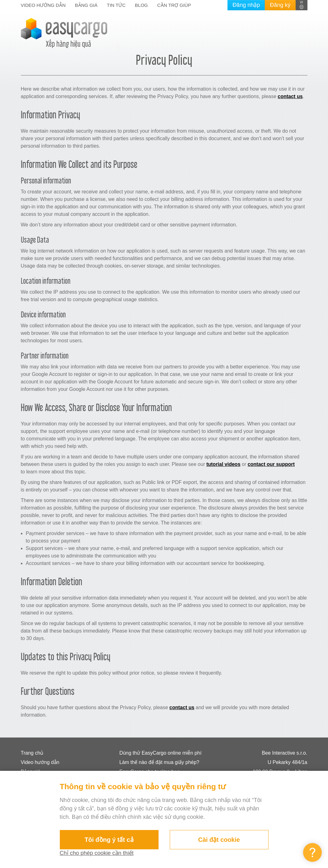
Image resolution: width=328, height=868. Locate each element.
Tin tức (116, 5)
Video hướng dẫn (43, 5)
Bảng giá (86, 5)
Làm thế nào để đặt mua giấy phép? (159, 762)
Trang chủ (32, 753)
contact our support (271, 464)
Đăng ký (280, 5)
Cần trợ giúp (174, 5)
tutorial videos (223, 464)
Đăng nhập (246, 5)
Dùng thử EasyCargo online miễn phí (160, 753)
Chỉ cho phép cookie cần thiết (97, 853)
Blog (141, 5)
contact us (290, 96)
